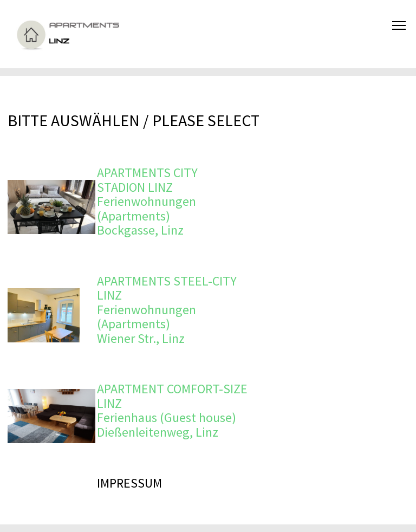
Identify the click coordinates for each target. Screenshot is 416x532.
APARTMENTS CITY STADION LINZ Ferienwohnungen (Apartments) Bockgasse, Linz (147, 201)
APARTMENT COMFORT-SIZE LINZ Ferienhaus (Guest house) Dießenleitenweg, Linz (172, 410)
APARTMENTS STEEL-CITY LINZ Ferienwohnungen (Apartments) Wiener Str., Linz (167, 310)
